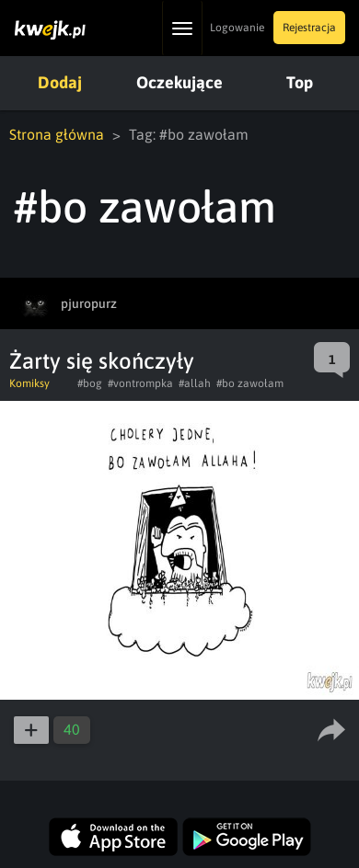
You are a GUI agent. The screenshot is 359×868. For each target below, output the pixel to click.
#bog (90, 383)
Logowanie (237, 28)
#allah (195, 383)
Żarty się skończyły (102, 361)
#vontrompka (140, 383)
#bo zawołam (250, 383)
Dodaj (60, 82)
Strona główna (57, 134)
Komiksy (29, 383)
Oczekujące (179, 82)
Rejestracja (309, 28)
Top (300, 82)
